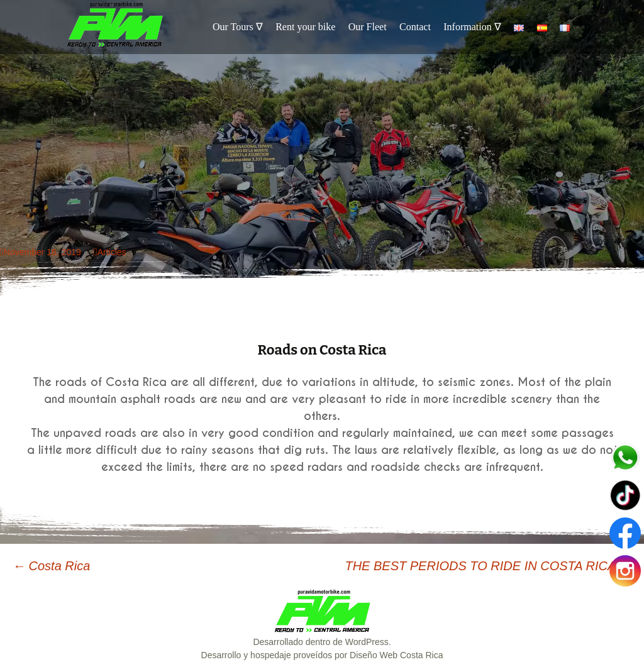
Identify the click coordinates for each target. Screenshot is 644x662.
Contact (415, 27)
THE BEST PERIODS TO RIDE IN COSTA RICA (488, 566)
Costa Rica (51, 566)
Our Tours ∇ (238, 27)
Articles (112, 252)
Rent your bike (305, 27)
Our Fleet (368, 27)
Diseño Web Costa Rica (396, 655)
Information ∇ (472, 27)
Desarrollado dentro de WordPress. (322, 642)
